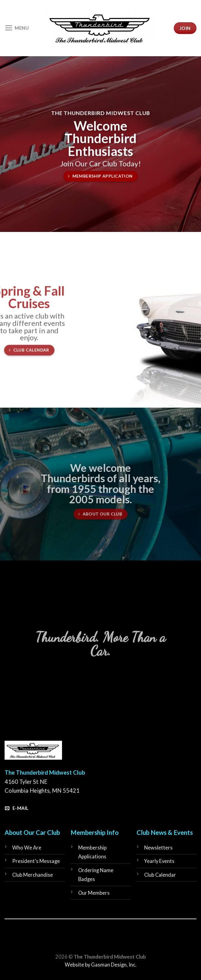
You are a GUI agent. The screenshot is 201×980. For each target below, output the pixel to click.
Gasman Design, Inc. (114, 965)
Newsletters (158, 848)
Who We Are (27, 848)
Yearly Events (159, 861)
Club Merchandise (33, 875)
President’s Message (36, 861)
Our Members (94, 893)
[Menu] (17, 28)
